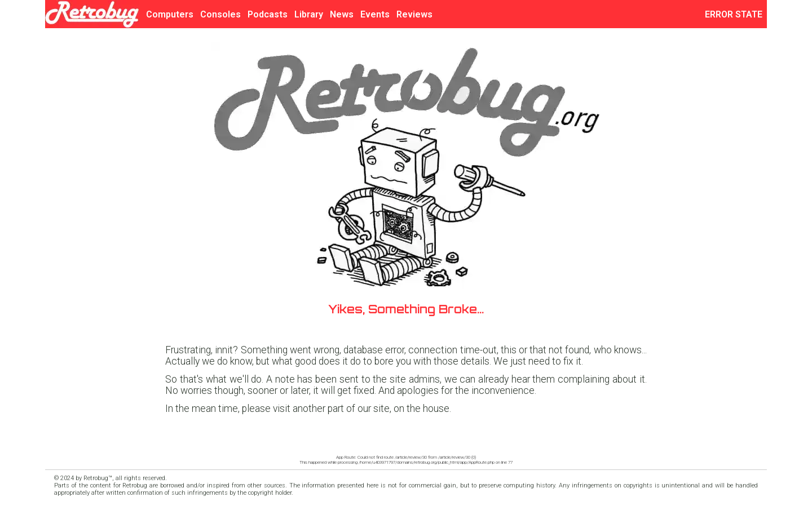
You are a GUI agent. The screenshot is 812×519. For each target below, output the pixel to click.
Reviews (414, 14)
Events (375, 14)
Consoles (220, 14)
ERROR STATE (736, 14)
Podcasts (268, 14)
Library (309, 14)
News (342, 14)
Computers (170, 14)
